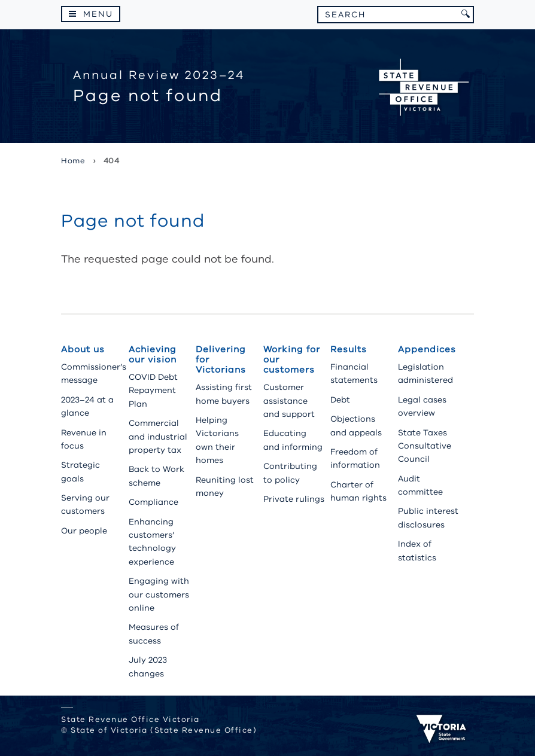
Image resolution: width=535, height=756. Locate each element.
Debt (340, 400)
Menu (98, 14)
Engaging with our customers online (159, 595)
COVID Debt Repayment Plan (153, 391)
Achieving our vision (153, 354)
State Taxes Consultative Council (425, 446)
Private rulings (294, 499)
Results (349, 349)
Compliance (153, 502)
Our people (84, 531)
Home (73, 161)
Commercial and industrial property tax (158, 437)
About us (83, 349)
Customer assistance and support (289, 401)
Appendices (427, 349)
